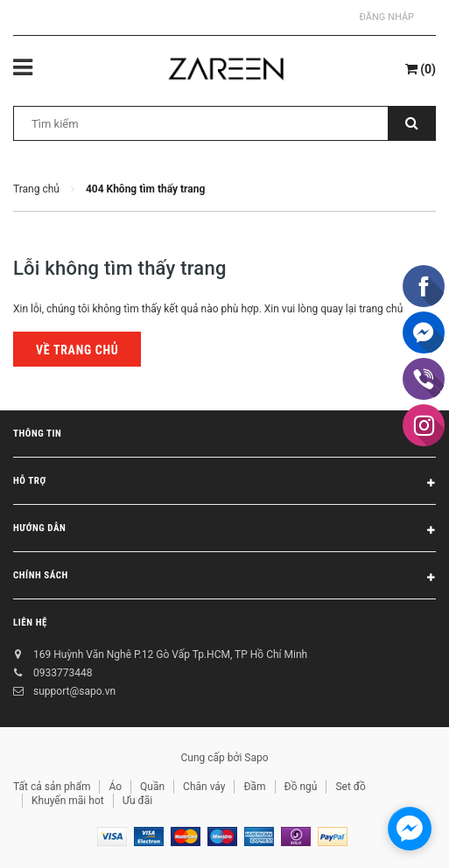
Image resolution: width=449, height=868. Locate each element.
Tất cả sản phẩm (52, 787)
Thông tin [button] (224, 437)
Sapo (256, 758)
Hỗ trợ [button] (224, 484)
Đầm (254, 787)
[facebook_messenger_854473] (410, 829)
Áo (115, 787)
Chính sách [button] (224, 578)
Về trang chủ (77, 350)
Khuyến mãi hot (68, 801)
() (421, 69)
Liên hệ (30, 623)
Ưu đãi (138, 801)
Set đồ (350, 787)
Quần (152, 787)
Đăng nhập (387, 17)
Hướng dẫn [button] (224, 531)
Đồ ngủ (301, 787)
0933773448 (63, 673)
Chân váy (204, 787)
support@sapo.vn (74, 691)
